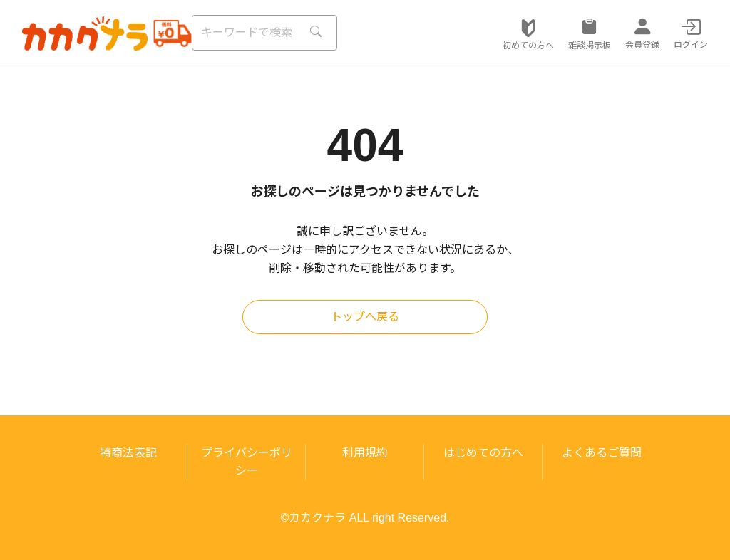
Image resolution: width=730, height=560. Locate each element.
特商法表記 (128, 453)
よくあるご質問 (602, 453)
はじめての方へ (483, 453)
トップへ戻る (365, 317)
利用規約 (365, 453)
